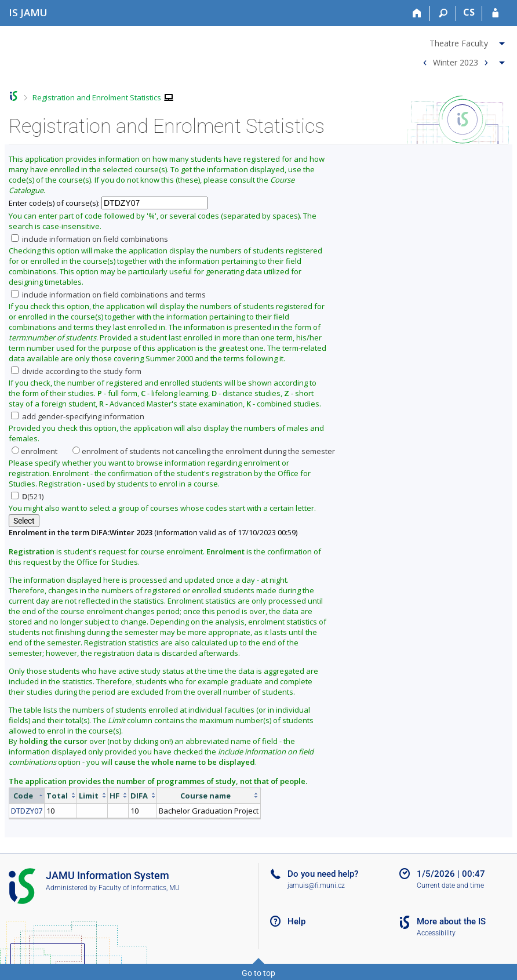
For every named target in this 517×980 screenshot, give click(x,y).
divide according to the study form (76, 371)
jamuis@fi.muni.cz (316, 885)
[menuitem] (462, 41)
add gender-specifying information (78, 416)
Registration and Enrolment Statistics (97, 97)
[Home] (417, 13)
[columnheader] (27, 795)
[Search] (443, 13)
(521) (27, 496)
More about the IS (451, 921)
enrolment (34, 451)
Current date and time (450, 885)
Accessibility (436, 933)
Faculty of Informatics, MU (139, 888)
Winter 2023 (456, 62)
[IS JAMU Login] (495, 13)
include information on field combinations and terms (108, 295)
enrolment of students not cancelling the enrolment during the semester (204, 451)
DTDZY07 (27, 811)
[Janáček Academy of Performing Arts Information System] (28, 12)
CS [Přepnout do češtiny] (469, 12)
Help (296, 921)
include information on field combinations (90, 239)
